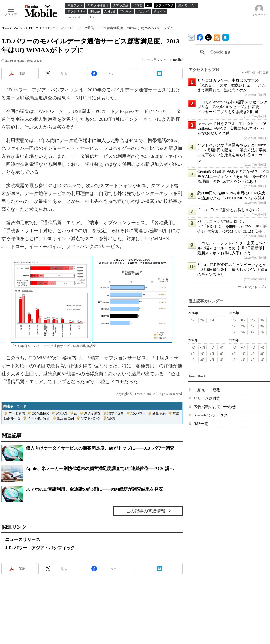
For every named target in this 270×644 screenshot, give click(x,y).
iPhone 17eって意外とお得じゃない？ (229, 210)
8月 (234, 326)
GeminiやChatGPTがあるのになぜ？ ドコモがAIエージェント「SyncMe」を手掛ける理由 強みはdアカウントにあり (233, 177)
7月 (243, 326)
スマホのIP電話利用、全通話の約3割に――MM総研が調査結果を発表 (94, 489)
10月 (253, 320)
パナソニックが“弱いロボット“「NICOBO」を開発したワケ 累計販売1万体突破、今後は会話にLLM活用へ (232, 227)
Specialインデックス (211, 415)
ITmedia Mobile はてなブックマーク (225, 36)
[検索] (228, 52)
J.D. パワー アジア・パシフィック (40, 548)
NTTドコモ (34, 28)
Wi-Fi (111, 418)
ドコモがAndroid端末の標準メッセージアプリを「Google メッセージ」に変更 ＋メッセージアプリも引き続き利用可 (232, 107)
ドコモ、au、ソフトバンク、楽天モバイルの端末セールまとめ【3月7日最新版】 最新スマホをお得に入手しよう (234, 248)
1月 (212, 320)
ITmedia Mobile (12, 28)
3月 (193, 320)
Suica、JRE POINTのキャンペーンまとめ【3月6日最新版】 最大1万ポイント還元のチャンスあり (233, 270)
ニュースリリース (23, 540)
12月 (234, 320)
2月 (202, 320)
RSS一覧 (201, 424)
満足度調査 (92, 413)
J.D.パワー (138, 413)
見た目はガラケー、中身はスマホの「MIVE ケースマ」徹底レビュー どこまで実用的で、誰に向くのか (231, 85)
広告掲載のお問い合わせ (215, 407)
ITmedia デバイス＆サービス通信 (192, 36)
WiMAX (61, 413)
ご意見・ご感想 (207, 390)
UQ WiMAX (40, 413)
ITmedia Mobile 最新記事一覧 (217, 36)
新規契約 (159, 413)
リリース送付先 (207, 398)
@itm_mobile (208, 36)
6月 (253, 326)
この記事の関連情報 (146, 511)
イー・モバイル (39, 418)
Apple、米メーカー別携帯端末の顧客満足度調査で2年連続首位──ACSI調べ (100, 469)
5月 (262, 326)
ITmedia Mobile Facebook (200, 36)
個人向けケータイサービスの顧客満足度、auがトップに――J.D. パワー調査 (100, 448)
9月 (262, 320)
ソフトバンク (91, 418)
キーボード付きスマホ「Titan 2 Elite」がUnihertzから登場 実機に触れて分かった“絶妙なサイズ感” (232, 128)
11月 (244, 320)
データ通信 (17, 413)
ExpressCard (65, 418)
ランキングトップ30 (253, 287)
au (76, 413)
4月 (234, 332)
